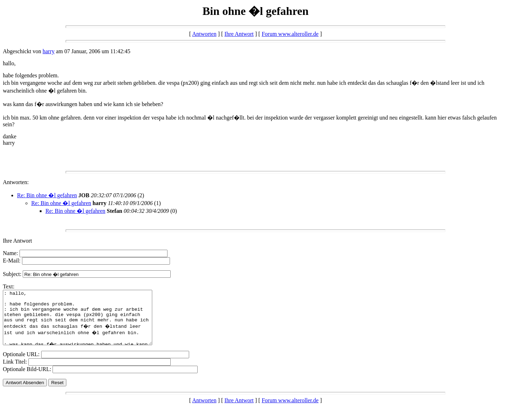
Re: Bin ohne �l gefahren (47, 195)
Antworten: (16, 182)
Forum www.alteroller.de (290, 34)
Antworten (204, 34)
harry (49, 51)
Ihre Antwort (239, 34)
